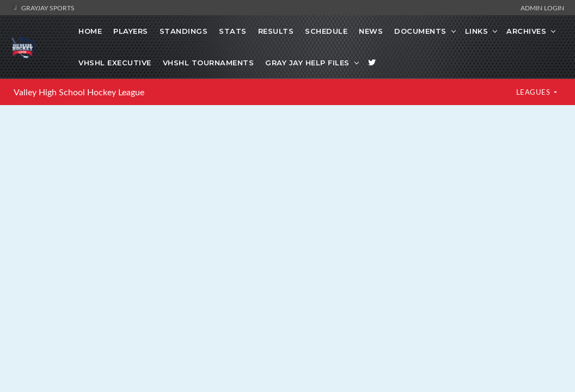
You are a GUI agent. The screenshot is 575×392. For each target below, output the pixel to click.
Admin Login (542, 8)
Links (477, 31)
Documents (420, 31)
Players (131, 31)
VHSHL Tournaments (209, 63)
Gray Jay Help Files (307, 63)
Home (90, 31)
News (371, 31)
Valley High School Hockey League (79, 92)
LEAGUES (534, 92)
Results (276, 31)
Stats (233, 31)
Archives (526, 31)
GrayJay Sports (43, 8)
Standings (184, 31)
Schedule (326, 31)
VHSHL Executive (115, 63)
